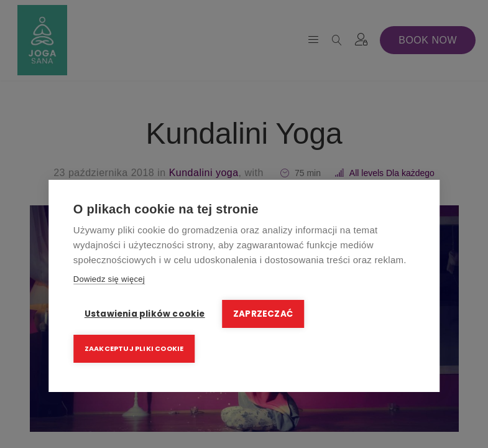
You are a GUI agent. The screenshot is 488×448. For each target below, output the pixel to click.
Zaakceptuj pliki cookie (134, 348)
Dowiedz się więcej (109, 280)
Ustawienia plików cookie (145, 315)
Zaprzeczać (264, 315)
